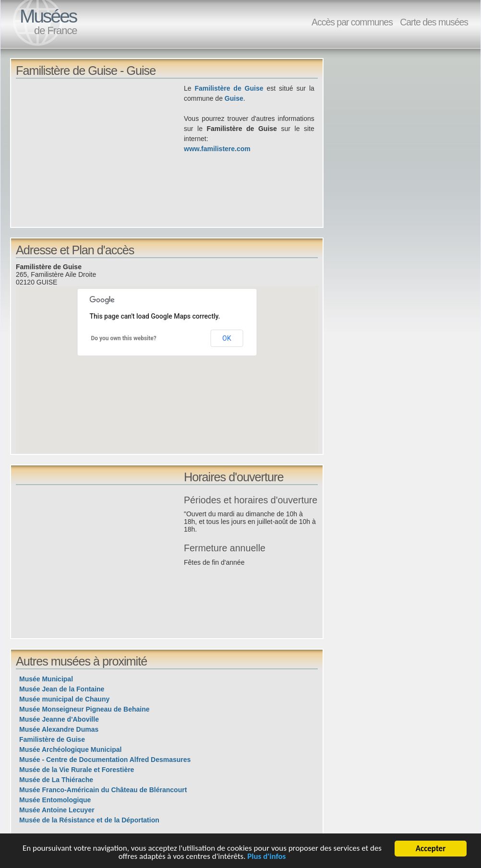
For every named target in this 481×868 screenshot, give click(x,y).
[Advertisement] (100, 151)
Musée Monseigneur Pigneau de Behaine (84, 709)
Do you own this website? (124, 338)
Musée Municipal (46, 679)
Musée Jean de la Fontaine (62, 689)
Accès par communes (352, 22)
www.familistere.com (217, 149)
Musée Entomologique (55, 800)
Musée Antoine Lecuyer (57, 810)
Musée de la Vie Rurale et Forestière (77, 770)
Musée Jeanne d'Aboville (59, 719)
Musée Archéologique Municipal (70, 749)
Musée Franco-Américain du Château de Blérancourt (103, 790)
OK (227, 338)
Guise (234, 98)
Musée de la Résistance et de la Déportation (89, 820)
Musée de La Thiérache (56, 780)
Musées (48, 16)
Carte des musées (434, 22)
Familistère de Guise (229, 88)
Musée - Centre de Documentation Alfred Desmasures (105, 760)
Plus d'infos (267, 857)
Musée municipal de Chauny (64, 699)
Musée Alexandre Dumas (59, 729)
